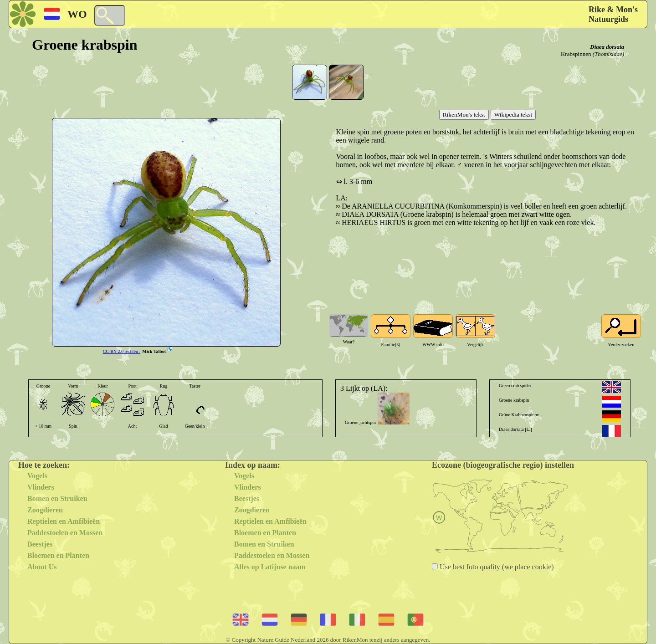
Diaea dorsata (607, 47)
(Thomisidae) (608, 54)
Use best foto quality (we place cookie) (496, 567)
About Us (42, 567)
